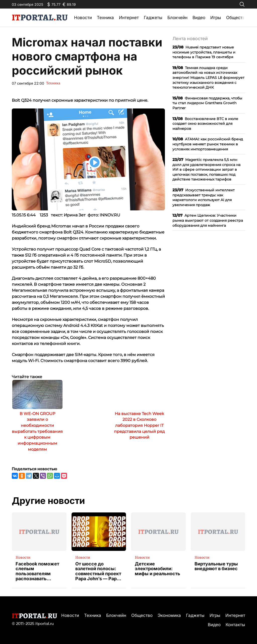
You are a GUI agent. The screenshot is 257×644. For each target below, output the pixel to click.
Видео (199, 18)
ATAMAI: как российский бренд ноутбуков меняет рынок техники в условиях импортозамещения (208, 144)
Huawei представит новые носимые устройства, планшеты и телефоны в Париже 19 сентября (204, 52)
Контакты (235, 625)
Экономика (169, 615)
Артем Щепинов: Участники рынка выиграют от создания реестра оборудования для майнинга (208, 220)
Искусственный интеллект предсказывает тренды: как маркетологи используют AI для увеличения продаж (204, 197)
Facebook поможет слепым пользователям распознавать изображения (37, 571)
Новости (83, 18)
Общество (237, 18)
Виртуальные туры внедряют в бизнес (216, 566)
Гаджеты (153, 18)
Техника (105, 18)
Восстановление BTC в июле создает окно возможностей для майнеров (205, 124)
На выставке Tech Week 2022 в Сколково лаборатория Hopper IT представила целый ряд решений (139, 426)
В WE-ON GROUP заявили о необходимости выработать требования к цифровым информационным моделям (37, 431)
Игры (216, 18)
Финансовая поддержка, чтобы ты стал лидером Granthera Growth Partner (207, 103)
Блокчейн (177, 18)
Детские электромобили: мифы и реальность (157, 569)
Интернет (129, 18)
